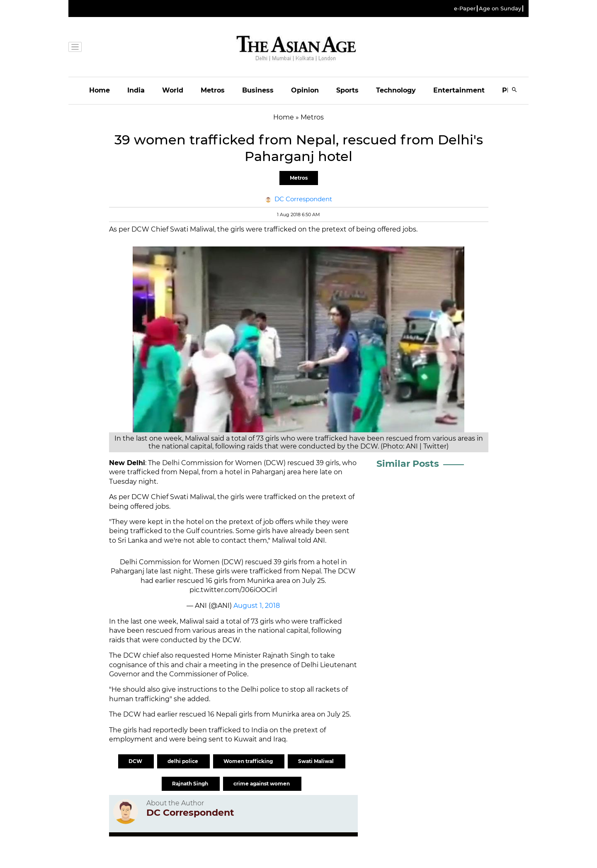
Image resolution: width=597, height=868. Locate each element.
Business (258, 90)
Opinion (305, 90)
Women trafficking (249, 761)
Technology (396, 90)
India (136, 90)
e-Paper (465, 9)
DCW (136, 761)
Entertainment (459, 90)
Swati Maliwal (317, 761)
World (173, 90)
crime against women (262, 784)
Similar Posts (408, 464)
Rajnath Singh (191, 784)
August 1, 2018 (257, 606)
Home (99, 90)
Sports (347, 90)
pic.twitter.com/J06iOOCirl (233, 590)
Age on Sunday (500, 9)
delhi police (183, 761)
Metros (213, 90)
